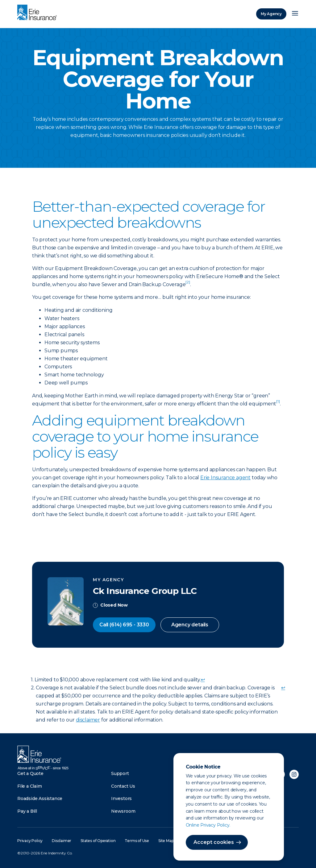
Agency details (190, 625)
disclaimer (88, 720)
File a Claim (30, 786)
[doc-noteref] (188, 284)
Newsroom (123, 811)
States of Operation (98, 841)
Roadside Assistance (40, 798)
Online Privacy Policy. (208, 825)
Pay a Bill (27, 811)
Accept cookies (214, 842)
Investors (121, 798)
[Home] (39, 13)
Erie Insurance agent (225, 478)
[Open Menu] (295, 14)
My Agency (271, 14)
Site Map (166, 841)
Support (120, 773)
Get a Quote (30, 773)
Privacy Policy (30, 841)
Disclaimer (62, 841)
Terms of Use (137, 841)
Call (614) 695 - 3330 (124, 625)
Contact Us (123, 786)
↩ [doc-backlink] (203, 680)
